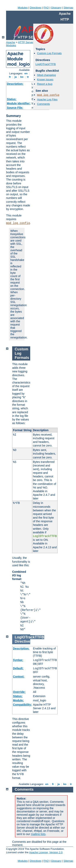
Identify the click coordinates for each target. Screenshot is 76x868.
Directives (36, 8)
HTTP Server (26, 42)
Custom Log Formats (49, 53)
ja (16, 77)
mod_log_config (18, 223)
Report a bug (45, 84)
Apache (11, 42)
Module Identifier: (19, 103)
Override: (19, 692)
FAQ (46, 8)
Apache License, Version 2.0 (46, 852)
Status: (12, 99)
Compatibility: (22, 705)
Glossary (56, 8)
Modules (23, 8)
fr (10, 77)
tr (28, 77)
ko (22, 77)
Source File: (15, 108)
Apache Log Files (47, 99)
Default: (18, 668)
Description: (15, 84)
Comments (43, 104)
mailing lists (38, 834)
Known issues (45, 79)
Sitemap (68, 8)
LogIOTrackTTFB (46, 64)
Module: (18, 700)
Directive (22, 641)
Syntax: (18, 660)
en (26, 73)
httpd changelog (47, 75)
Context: (19, 677)
